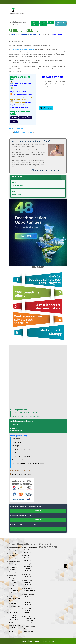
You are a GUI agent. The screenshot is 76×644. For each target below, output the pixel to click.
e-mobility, (28, 97)
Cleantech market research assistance (24, 453)
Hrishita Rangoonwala (17, 128)
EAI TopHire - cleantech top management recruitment (28, 463)
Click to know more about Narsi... (48, 170)
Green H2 (43, 23)
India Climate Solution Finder (21, 467)
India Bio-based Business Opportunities (24, 525)
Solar (51, 22)
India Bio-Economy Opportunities (22, 474)
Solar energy (16, 439)
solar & (13, 99)
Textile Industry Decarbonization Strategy (14, 625)
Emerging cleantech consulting (21, 449)
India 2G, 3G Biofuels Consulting (28, 582)
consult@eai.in (17, 194)
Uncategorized (57, 35)
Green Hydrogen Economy (20, 460)
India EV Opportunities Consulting (29, 558)
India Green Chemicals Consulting (28, 602)
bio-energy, (20, 97)
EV (12, 426)
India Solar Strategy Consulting (12, 556)
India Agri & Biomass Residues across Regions (26, 507)
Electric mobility (17, 442)
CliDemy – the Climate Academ (22, 49)
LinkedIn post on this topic (24, 132)
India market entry (60, 23)
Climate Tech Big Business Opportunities (30, 629)
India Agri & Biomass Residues (21, 516)
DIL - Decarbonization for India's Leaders (25, 413)
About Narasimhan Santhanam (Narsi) (31, 141)
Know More (38, 511)
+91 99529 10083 (18, 185)
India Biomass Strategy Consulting (14, 570)
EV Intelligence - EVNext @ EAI (21, 456)
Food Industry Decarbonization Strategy (30, 610)
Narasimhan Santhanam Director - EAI (26, 34)
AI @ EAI (11, 631)
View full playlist (46, 108)
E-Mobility (14, 118)
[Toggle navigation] (11, 2)
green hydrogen (21, 99)
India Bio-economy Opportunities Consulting (30, 550)
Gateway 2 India (19, 103)
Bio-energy (35, 23)
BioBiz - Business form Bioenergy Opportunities (27, 416)
